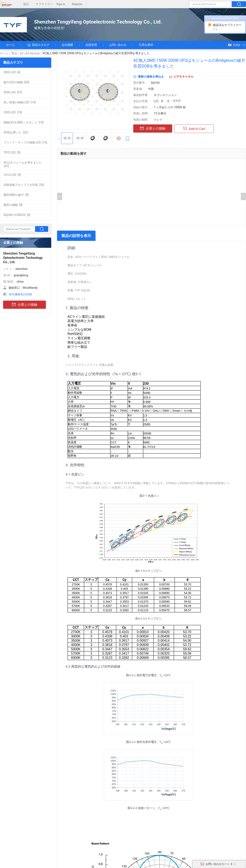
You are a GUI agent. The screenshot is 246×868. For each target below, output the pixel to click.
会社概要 (67, 45)
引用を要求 (146, 45)
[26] (24, 185)
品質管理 (91, 45)
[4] (12, 72)
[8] (13, 205)
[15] (23, 122)
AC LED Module (30, 53)
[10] (13, 112)
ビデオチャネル (183, 77)
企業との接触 (25, 305)
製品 (26, 4)
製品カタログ (38, 45)
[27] (13, 92)
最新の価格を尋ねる (151, 77)
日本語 (234, 45)
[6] (17, 215)
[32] (16, 132)
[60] (16, 82)
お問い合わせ (118, 45)
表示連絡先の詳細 (20, 294)
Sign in (61, 4)
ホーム (10, 45)
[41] (23, 164)
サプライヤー (44, 4)
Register (77, 4)
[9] (12, 152)
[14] (19, 102)
